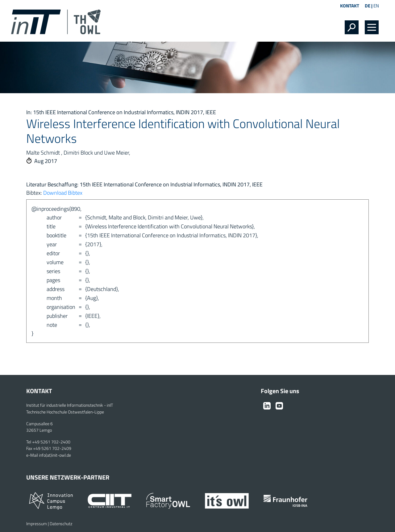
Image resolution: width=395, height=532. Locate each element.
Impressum (37, 524)
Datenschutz (61, 524)
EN (376, 6)
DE (368, 6)
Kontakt (350, 6)
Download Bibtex (63, 193)
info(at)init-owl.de (55, 455)
